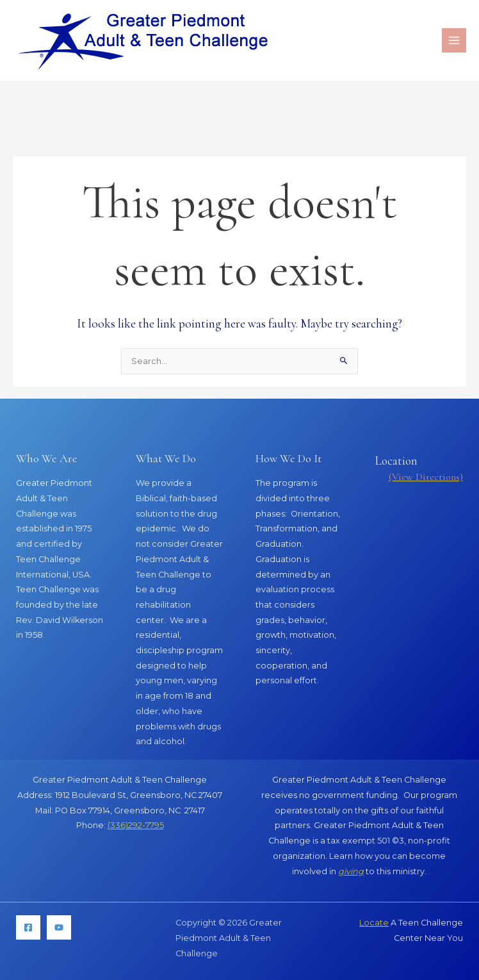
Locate (374, 923)
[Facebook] (28, 927)
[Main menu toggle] (454, 40)
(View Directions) (426, 477)
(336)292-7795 (136, 825)
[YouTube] (59, 927)
